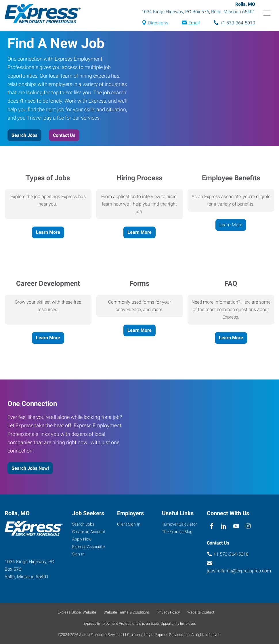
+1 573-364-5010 (238, 23)
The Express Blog (177, 532)
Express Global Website (77, 612)
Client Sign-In (129, 524)
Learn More (48, 232)
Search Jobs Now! (30, 468)
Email (194, 23)
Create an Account (89, 532)
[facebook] (212, 526)
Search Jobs (24, 135)
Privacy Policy (169, 612)
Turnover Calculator (179, 524)
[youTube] (236, 526)
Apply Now (82, 539)
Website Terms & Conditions (127, 612)
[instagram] (248, 526)
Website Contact (201, 612)
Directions (158, 23)
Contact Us (64, 135)
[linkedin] (224, 526)
